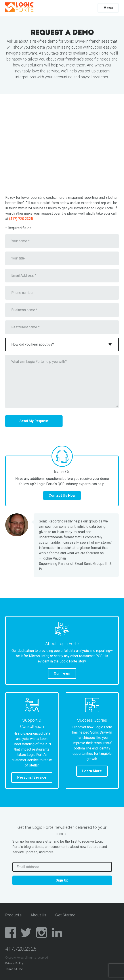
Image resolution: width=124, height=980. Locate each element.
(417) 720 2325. (21, 219)
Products (13, 915)
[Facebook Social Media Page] (11, 933)
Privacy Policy (14, 963)
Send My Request (34, 421)
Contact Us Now (62, 495)
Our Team (62, 673)
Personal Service (32, 777)
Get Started (65, 915)
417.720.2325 (21, 949)
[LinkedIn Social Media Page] (57, 933)
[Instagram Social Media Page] (42, 933)
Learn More (92, 771)
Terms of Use (14, 969)
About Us (39, 915)
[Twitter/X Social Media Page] (26, 933)
